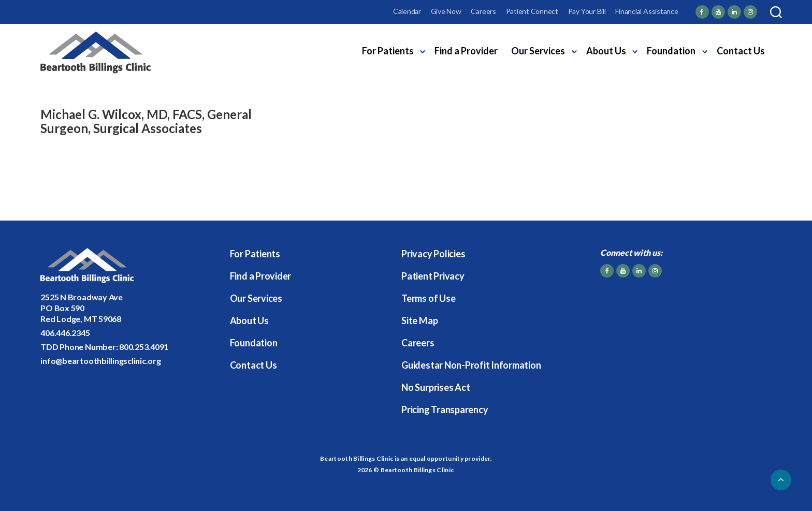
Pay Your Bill (587, 11)
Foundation (671, 51)
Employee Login (65, 11)
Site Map (419, 320)
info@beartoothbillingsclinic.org (100, 361)
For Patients (388, 51)
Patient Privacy (433, 276)
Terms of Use (428, 298)
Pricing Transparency (445, 410)
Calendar (407, 11)
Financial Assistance (647, 11)
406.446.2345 (65, 333)
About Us (606, 51)
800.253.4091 (144, 347)
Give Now (446, 11)
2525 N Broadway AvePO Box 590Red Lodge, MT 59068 (81, 308)
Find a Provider (466, 51)
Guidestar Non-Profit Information (471, 365)
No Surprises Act (436, 387)
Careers (483, 11)
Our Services (538, 51)
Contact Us (741, 51)
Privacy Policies (433, 254)
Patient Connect (532, 11)
